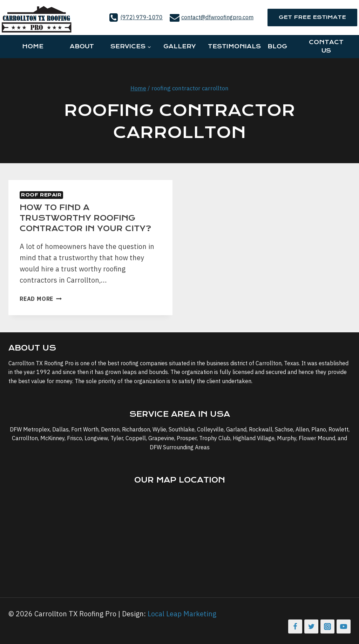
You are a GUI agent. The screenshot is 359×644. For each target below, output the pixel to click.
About (82, 46)
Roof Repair (41, 195)
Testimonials (230, 46)
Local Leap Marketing (182, 614)
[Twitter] (311, 626)
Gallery (179, 46)
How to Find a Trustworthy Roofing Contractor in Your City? (85, 218)
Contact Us (326, 46)
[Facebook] (295, 626)
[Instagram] (327, 626)
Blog (277, 46)
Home (33, 46)
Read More (41, 299)
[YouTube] (344, 626)
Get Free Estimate (312, 17)
